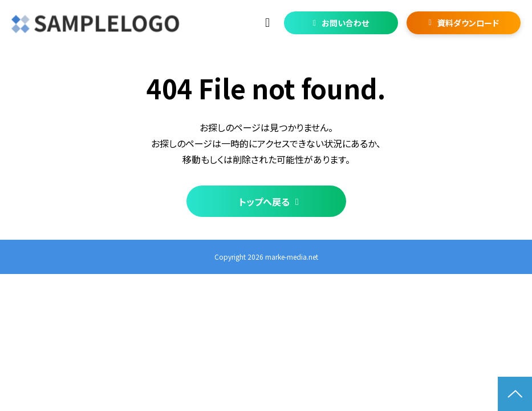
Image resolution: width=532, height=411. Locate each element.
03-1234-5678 (269, 23)
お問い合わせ (345, 23)
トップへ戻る (264, 202)
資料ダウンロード (468, 23)
